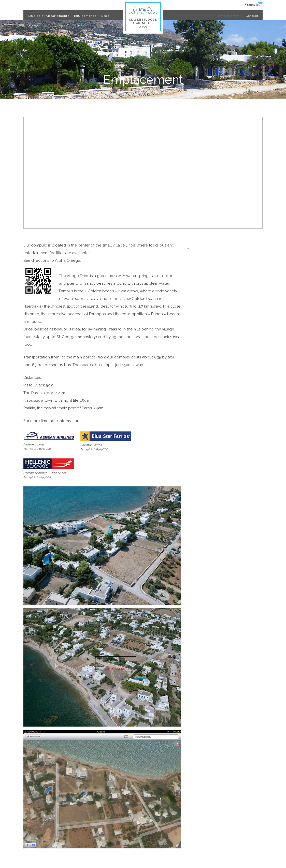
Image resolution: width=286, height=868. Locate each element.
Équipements (85, 16)
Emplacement (230, 16)
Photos (33, 26)
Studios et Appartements (49, 16)
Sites (105, 16)
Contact (252, 16)
